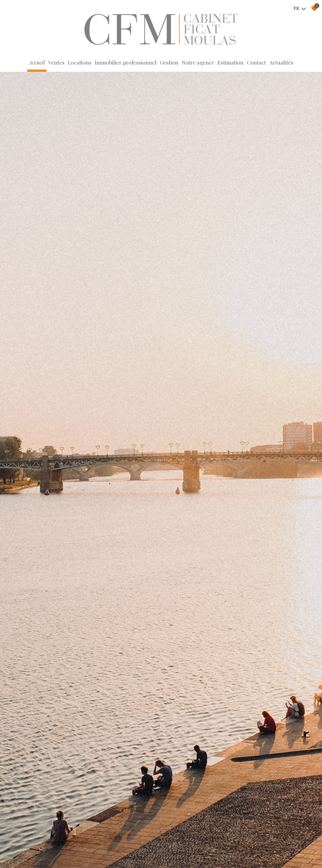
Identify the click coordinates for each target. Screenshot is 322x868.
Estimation (231, 62)
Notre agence (198, 62)
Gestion (169, 62)
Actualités (281, 62)
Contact (256, 62)
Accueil (37, 62)
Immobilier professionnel (126, 62)
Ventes (56, 62)
